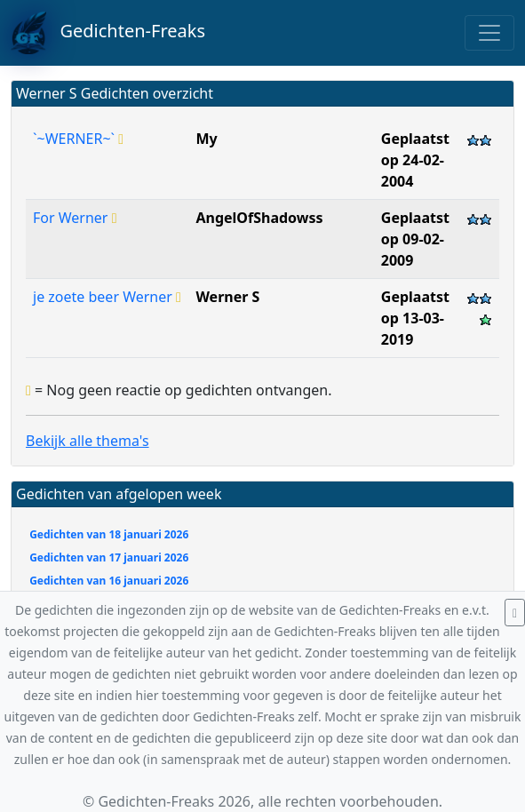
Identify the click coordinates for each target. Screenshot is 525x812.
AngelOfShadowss (259, 218)
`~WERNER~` (78, 139)
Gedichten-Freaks (108, 33)
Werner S (227, 297)
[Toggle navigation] (489, 33)
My (206, 139)
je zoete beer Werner (107, 297)
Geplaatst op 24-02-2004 (415, 160)
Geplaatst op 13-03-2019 (415, 318)
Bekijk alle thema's (87, 441)
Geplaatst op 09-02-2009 (415, 239)
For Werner (75, 218)
